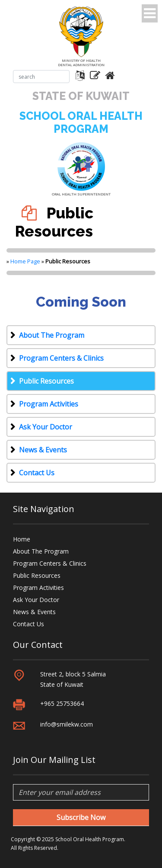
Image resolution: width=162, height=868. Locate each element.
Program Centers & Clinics (61, 358)
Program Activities (49, 404)
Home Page (25, 261)
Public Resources (46, 381)
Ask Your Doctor (46, 427)
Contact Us (37, 473)
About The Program (52, 335)
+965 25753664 (62, 703)
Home (22, 539)
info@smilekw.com (67, 724)
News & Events (43, 450)
